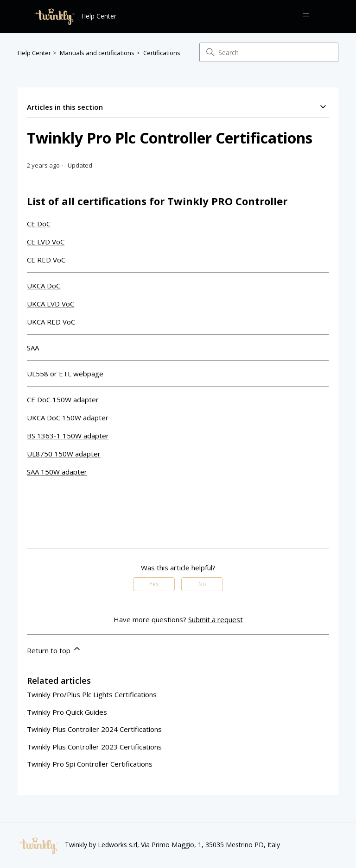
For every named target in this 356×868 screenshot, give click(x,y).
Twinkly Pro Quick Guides (67, 712)
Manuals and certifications (97, 53)
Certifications (162, 53)
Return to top (54, 649)
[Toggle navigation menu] (306, 15)
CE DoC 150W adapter (63, 400)
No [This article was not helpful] (202, 584)
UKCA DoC (44, 286)
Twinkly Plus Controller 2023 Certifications (94, 747)
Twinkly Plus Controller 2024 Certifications (94, 729)
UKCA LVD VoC (51, 304)
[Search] (269, 52)
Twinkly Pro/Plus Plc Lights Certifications (92, 694)
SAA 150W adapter (57, 472)
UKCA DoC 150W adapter (68, 418)
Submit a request (216, 619)
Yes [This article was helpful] (154, 584)
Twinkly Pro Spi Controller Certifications (90, 764)
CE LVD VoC (46, 242)
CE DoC (39, 224)
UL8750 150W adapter (64, 454)
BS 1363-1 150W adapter (68, 436)
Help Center (34, 53)
